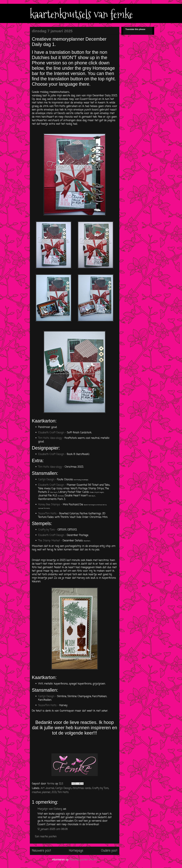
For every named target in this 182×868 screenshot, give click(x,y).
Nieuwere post (41, 851)
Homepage (76, 851)
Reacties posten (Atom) (83, 860)
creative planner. (41, 792)
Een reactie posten (46, 837)
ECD (54, 792)
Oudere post (109, 851)
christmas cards (82, 788)
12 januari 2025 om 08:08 (53, 829)
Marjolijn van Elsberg (50, 809)
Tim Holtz (63, 792)
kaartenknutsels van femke (81, 14)
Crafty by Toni (100, 788)
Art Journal (47, 788)
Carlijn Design (63, 788)
